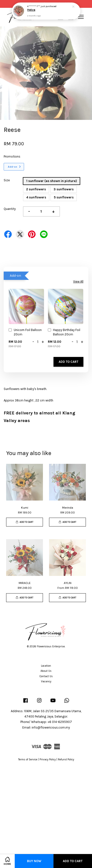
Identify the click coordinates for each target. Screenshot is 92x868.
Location (46, 666)
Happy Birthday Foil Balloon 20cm (64, 332)
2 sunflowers (36, 189)
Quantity (10, 209)
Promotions (12, 156)
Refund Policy (66, 759)
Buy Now (34, 861)
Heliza (31, 10)
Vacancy (46, 681)
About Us (46, 671)
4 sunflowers (36, 197)
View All (78, 281)
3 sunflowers (64, 189)
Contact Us (46, 676)
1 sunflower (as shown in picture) (52, 181)
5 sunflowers (64, 197)
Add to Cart (68, 362)
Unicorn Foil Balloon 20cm (25, 332)
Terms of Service (28, 759)
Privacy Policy (48, 759)
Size (7, 180)
